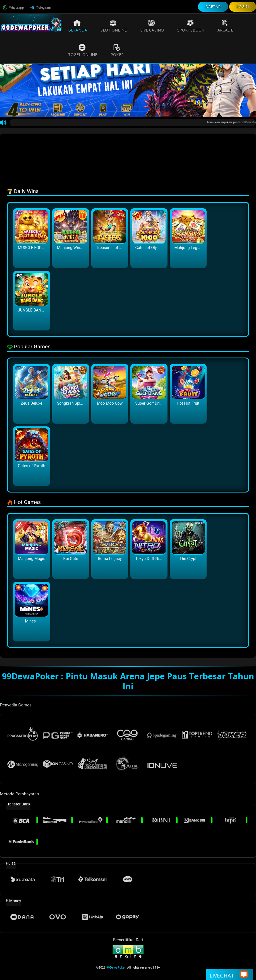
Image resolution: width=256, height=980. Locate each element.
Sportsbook (191, 26)
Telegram (40, 7)
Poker (117, 50)
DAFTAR (213, 7)
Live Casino (152, 26)
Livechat (229, 975)
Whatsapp (13, 7)
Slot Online (114, 26)
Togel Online (83, 50)
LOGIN (243, 7)
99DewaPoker (116, 968)
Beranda (78, 26)
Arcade (225, 26)
